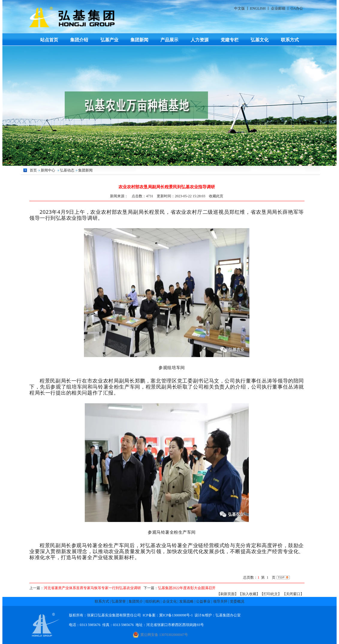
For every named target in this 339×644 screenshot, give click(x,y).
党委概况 (237, 601)
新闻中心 (48, 170)
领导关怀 (220, 601)
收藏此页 (216, 196)
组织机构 (153, 601)
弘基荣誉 (119, 601)
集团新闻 (139, 40)
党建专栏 (230, 40)
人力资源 (200, 40)
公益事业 (203, 601)
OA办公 (297, 8)
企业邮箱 (278, 8)
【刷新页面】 (227, 594)
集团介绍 (79, 40)
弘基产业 (109, 40)
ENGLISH (258, 8)
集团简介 (136, 601)
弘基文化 (260, 40)
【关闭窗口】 (293, 594)
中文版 (239, 8)
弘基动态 (67, 170)
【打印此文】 (271, 594)
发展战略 (186, 601)
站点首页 (49, 40)
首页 (33, 170)
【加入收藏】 (249, 594)
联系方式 (290, 40)
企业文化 (170, 601)
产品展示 (169, 40)
